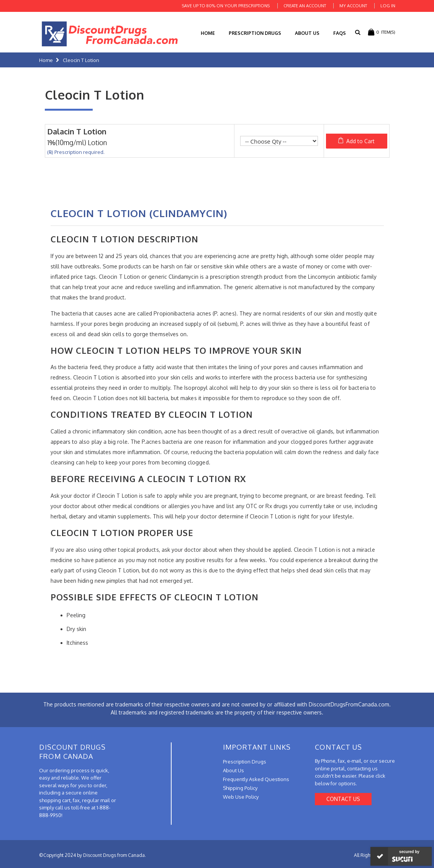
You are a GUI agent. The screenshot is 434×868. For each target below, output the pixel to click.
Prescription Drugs (255, 33)
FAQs (340, 33)
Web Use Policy (241, 797)
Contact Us (343, 799)
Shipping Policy (240, 788)
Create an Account (305, 6)
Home (46, 60)
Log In (388, 6)
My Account (353, 6)
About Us (307, 33)
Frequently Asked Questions (256, 779)
